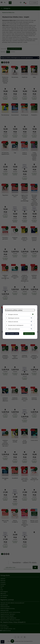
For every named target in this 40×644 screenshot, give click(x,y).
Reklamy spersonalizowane (14, 329)
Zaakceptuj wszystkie (29, 334)
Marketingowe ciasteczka (14, 318)
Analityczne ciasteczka (13, 322)
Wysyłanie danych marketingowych (16, 325)
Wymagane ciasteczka (13, 314)
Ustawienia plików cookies (14, 310)
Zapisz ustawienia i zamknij (12, 334)
